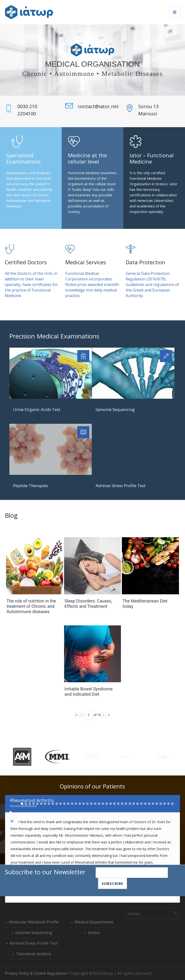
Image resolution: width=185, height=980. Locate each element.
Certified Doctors (26, 262)
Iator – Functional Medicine (152, 158)
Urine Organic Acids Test (37, 409)
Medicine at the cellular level (87, 158)
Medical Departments (94, 922)
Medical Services (86, 262)
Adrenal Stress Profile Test (121, 486)
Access (94, 933)
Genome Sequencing (115, 409)
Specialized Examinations (23, 158)
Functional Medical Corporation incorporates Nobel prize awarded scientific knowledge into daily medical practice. (92, 285)
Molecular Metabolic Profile (34, 922)
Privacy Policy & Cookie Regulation (36, 973)
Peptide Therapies (30, 486)
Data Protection (145, 262)
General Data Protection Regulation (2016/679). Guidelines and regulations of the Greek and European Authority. (152, 285)
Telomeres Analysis (34, 954)
